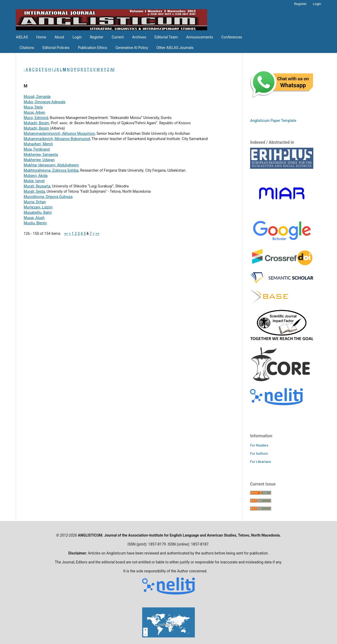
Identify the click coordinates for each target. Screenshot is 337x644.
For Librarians (261, 462)
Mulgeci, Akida (36, 176)
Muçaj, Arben (34, 112)
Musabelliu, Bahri (38, 212)
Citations (27, 48)
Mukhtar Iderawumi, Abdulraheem (51, 165)
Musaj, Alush (34, 218)
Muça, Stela (33, 107)
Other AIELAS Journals (175, 48)
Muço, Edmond (36, 118)
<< (66, 234)
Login (77, 37)
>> (98, 234)
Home (41, 37)
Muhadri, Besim (36, 123)
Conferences (232, 37)
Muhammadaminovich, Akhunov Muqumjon (59, 133)
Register (96, 37)
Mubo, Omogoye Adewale (45, 102)
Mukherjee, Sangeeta (41, 155)
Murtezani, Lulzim (38, 207)
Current (118, 37)
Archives (139, 37)
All (112, 70)
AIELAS (22, 37)
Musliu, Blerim (35, 223)
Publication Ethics (93, 48)
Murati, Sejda (34, 191)
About (59, 37)
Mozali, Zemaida (37, 97)
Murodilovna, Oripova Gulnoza (48, 197)
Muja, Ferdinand (37, 149)
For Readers (259, 445)
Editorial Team (166, 37)
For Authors (259, 454)
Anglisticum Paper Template (273, 121)
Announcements (200, 37)
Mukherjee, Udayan (39, 160)
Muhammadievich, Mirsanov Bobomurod (57, 139)
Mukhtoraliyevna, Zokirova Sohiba (51, 170)
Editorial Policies (56, 48)
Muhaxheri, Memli (38, 144)
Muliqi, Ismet (34, 181)
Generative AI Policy (132, 48)
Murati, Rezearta (37, 186)
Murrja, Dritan (35, 202)
